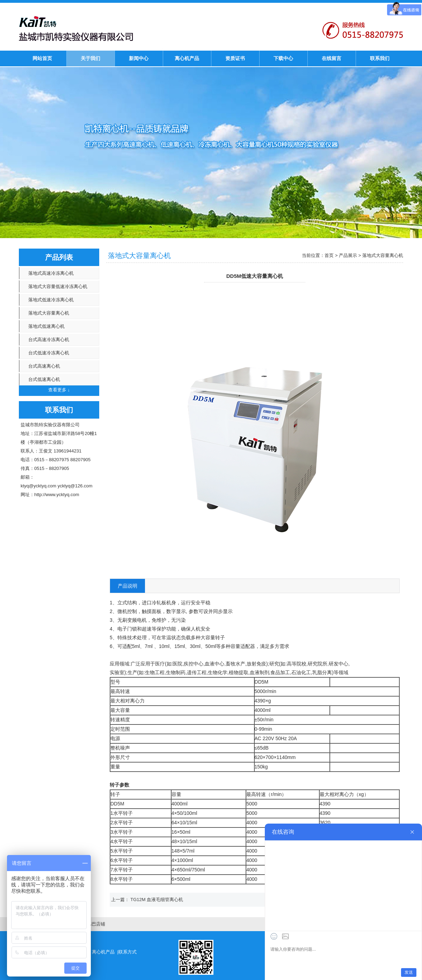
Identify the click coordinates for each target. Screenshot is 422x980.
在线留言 (332, 58)
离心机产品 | (105, 952)
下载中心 (283, 58)
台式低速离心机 (44, 379)
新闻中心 (139, 58)
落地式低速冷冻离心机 (51, 300)
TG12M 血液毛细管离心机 (157, 900)
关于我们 (90, 58)
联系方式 (128, 952)
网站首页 (42, 58)
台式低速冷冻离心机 (49, 353)
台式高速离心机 (44, 366)
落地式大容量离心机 (49, 313)
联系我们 (380, 58)
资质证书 (235, 58)
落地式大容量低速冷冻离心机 (58, 286)
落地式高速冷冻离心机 (51, 273)
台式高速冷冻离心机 (49, 340)
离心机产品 (187, 58)
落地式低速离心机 (46, 326)
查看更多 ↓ (59, 390)
